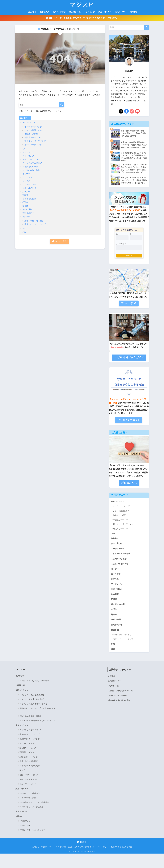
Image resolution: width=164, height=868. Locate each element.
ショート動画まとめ (33, 130)
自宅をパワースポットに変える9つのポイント (37, 711)
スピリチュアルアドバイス (30, 730)
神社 (24, 228)
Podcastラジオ (29, 123)
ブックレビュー (29, 184)
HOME (82, 843)
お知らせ (26, 152)
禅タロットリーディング (35, 141)
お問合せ (133, 12)
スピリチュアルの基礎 (32, 163)
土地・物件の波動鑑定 (29, 762)
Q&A (25, 149)
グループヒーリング (28, 785)
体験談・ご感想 (31, 134)
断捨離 (25, 206)
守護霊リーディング (33, 138)
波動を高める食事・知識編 (30, 717)
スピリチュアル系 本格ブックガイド (34, 704)
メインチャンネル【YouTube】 (32, 695)
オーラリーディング (33, 127)
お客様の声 (45, 12)
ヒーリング (90, 12)
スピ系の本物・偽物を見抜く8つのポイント (37, 721)
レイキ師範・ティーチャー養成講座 (34, 803)
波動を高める (28, 213)
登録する (129, 256)
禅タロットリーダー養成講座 (31, 807)
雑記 (24, 232)
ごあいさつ (32, 12)
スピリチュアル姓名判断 (30, 766)
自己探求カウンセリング (30, 739)
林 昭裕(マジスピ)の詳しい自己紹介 (34, 681)
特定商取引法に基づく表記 (119, 701)
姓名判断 (26, 192)
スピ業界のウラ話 (30, 167)
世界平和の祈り (29, 188)
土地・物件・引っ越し (34, 221)
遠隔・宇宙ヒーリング (29, 776)
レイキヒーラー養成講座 (30, 794)
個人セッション (76, 12)
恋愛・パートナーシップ (35, 224)
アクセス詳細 (25, 826)
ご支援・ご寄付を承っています (32, 831)
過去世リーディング (33, 145)
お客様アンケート (27, 822)
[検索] (62, 105)
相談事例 (26, 217)
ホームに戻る (59, 241)
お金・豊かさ (28, 156)
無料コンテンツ (59, 12)
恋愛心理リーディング (29, 757)
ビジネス (26, 181)
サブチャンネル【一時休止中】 (32, 700)
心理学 (25, 202)
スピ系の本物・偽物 (31, 170)
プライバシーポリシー (117, 696)
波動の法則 (27, 209)
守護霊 (25, 195)
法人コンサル (120, 12)
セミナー (26, 174)
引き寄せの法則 (29, 199)
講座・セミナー (105, 12)
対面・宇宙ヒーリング (29, 780)
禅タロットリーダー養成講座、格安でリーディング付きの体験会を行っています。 (82, 18)
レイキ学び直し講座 (28, 798)
